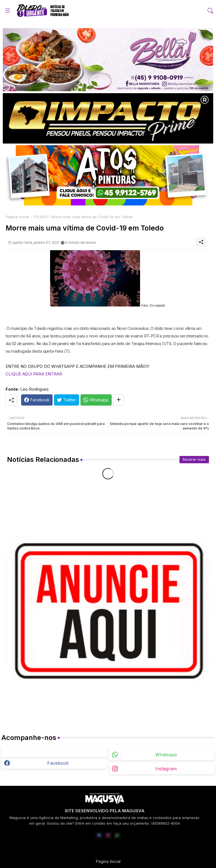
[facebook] (99, 835)
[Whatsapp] (96, 400)
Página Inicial (108, 861)
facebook (58, 763)
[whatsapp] (117, 835)
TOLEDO (40, 217)
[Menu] (8, 10)
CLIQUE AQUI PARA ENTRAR (34, 374)
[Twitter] (67, 400)
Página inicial (17, 217)
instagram (166, 769)
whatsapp (166, 755)
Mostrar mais (194, 459)
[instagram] (108, 835)
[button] (210, 11)
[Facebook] (37, 400)
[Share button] (119, 400)
